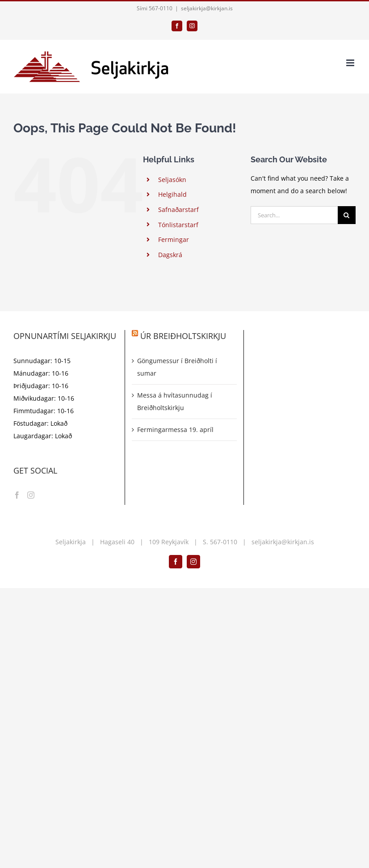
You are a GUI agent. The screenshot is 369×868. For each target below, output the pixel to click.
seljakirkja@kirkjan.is (207, 8)
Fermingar (174, 239)
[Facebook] (17, 495)
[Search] (347, 215)
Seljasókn (172, 180)
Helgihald (172, 194)
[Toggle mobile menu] (351, 63)
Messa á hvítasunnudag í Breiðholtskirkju (175, 401)
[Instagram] (31, 495)
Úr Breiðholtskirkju (183, 336)
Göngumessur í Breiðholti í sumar (177, 367)
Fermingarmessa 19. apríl (175, 430)
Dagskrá (170, 255)
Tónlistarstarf (178, 225)
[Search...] (294, 215)
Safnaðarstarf (178, 210)
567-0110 (224, 542)
